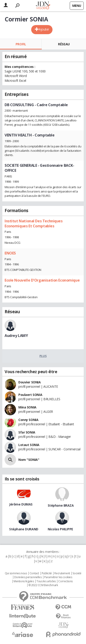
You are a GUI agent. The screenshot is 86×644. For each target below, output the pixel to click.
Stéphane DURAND (24, 529)
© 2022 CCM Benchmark (43, 585)
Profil (21, 44)
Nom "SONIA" (29, 460)
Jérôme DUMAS (21, 504)
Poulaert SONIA (30, 395)
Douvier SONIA (30, 382)
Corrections (65, 581)
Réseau (64, 44)
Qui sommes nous (16, 573)
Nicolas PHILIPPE (60, 529)
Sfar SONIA (27, 432)
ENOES (10, 253)
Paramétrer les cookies (58, 577)
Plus (43, 356)
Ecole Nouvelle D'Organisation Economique (42, 280)
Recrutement (62, 573)
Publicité (47, 573)
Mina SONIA (27, 407)
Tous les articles (46, 581)
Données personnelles (28, 577)
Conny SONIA (28, 420)
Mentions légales (24, 581)
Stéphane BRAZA (61, 505)
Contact (34, 573)
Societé (77, 573)
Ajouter (44, 29)
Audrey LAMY (16, 336)
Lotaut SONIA (29, 445)
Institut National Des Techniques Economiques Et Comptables (34, 223)
